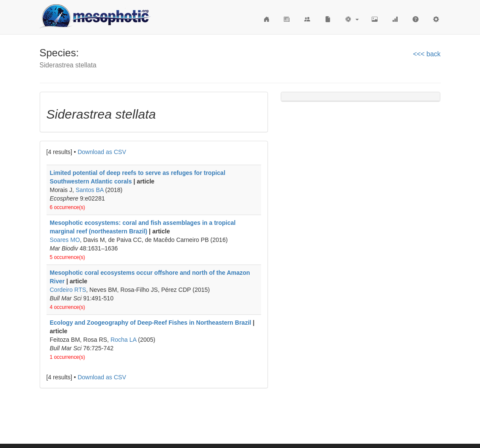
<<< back (427, 54)
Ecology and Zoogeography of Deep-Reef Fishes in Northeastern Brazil (151, 323)
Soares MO (65, 240)
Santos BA (89, 190)
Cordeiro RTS (68, 290)
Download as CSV (102, 152)
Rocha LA (124, 340)
